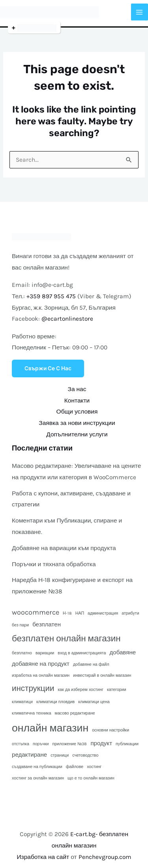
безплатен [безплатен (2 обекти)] (47, 624)
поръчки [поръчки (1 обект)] (41, 744)
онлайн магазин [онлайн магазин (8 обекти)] (50, 728)
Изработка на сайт (43, 857)
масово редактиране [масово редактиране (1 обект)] (75, 713)
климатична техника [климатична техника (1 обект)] (32, 713)
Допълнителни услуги (77, 434)
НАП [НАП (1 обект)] (80, 613)
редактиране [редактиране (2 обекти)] (29, 755)
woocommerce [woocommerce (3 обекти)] (36, 612)
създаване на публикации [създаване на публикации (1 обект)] (37, 767)
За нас (77, 389)
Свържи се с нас (48, 368)
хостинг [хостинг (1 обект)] (94, 767)
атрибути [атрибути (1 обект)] (130, 613)
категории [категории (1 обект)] (117, 690)
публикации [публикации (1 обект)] (127, 744)
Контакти (77, 401)
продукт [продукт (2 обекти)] (101, 743)
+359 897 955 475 (51, 296)
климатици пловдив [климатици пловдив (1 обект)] (55, 702)
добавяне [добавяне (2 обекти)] (123, 652)
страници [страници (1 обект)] (60, 755)
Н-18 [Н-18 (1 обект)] (67, 613)
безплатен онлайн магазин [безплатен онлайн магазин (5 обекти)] (66, 638)
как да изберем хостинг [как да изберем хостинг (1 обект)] (81, 690)
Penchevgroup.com (105, 857)
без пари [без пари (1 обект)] (20, 625)
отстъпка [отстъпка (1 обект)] (21, 744)
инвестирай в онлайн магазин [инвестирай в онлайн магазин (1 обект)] (102, 675)
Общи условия (77, 412)
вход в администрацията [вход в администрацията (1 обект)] (82, 653)
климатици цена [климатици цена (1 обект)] (94, 702)
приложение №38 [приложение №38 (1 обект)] (69, 744)
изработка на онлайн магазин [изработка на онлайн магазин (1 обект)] (41, 675)
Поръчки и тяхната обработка (54, 564)
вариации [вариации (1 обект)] (45, 653)
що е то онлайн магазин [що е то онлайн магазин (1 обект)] (91, 778)
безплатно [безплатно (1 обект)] (22, 653)
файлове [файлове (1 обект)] (75, 767)
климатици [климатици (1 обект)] (22, 702)
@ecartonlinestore (67, 319)
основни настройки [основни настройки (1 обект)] (111, 730)
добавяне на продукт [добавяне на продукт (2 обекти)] (41, 664)
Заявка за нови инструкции (77, 423)
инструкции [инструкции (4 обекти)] (33, 688)
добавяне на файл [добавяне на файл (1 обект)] (91, 664)
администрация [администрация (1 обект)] (103, 613)
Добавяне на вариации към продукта (64, 548)
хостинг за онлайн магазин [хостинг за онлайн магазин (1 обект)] (38, 778)
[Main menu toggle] (140, 12)
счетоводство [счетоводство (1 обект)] (85, 755)
